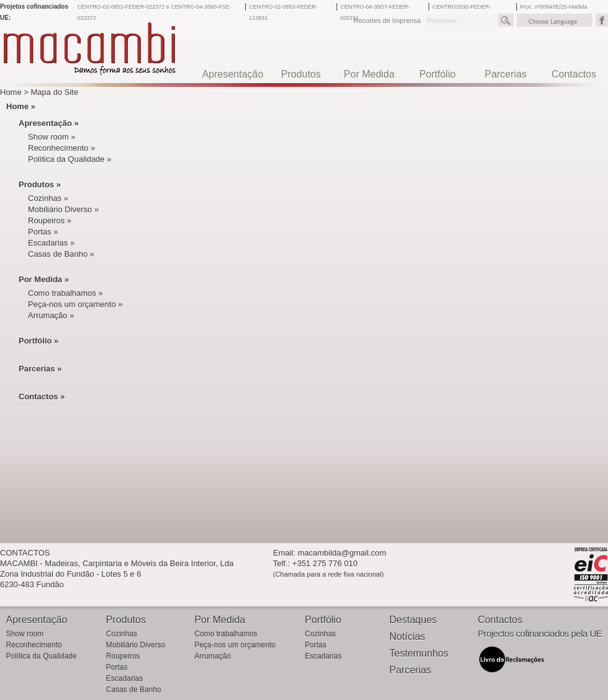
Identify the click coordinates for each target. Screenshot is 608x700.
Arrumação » (51, 315)
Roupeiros (123, 656)
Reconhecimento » (61, 148)
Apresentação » (49, 123)
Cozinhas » (48, 198)
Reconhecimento (34, 645)
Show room (25, 634)
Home (11, 92)
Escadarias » (51, 243)
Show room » (52, 137)
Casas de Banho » (61, 254)
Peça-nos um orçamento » (75, 304)
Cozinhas (122, 634)
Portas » (43, 232)
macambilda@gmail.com (342, 553)
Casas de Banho (134, 689)
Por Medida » (44, 279)
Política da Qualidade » (69, 159)
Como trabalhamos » (65, 293)
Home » (21, 106)
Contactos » (42, 397)
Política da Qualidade (42, 656)
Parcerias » (40, 369)
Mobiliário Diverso (136, 645)
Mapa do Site (55, 92)
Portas (117, 667)
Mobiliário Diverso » (63, 209)
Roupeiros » (50, 220)
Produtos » (40, 184)
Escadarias (124, 678)
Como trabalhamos (226, 634)
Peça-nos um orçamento (235, 645)
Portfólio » (38, 341)
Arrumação (212, 656)
